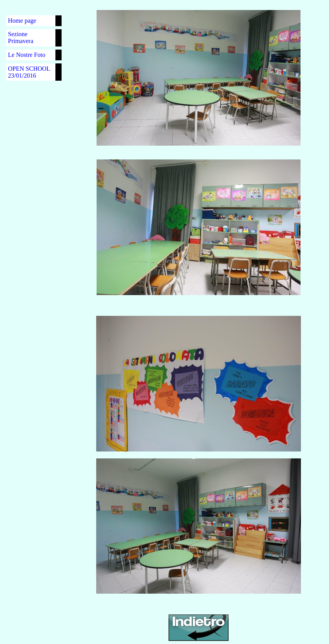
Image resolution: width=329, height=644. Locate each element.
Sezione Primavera (21, 37)
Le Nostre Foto (27, 55)
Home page (22, 21)
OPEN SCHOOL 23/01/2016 (29, 72)
